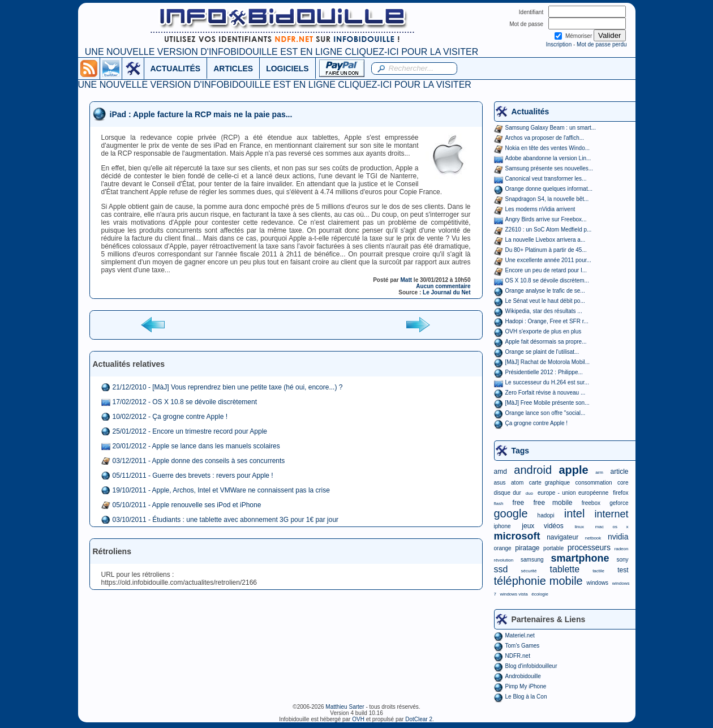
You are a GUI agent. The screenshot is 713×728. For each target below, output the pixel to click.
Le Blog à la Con (526, 697)
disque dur (508, 493)
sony (622, 560)
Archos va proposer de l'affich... (545, 138)
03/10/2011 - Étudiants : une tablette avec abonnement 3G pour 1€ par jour (226, 520)
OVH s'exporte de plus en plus (544, 331)
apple (574, 470)
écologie (540, 594)
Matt (407, 280)
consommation (594, 483)
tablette (565, 569)
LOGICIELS (287, 68)
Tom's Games (523, 646)
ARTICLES (233, 68)
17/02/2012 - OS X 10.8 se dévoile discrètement (185, 402)
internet (611, 514)
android (533, 470)
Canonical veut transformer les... (546, 179)
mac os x (612, 527)
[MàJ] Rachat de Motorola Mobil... (548, 362)
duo (529, 493)
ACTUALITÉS (176, 68)
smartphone (580, 558)
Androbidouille (523, 676)
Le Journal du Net (446, 292)
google (511, 513)
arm (599, 472)
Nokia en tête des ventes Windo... (548, 148)
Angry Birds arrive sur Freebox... (546, 219)
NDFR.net (518, 656)
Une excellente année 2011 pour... (548, 260)
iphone (502, 526)
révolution (504, 560)
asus (500, 483)
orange (503, 548)
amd (501, 472)
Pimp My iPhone (526, 686)
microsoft (517, 536)
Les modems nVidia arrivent (540, 209)
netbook (593, 538)
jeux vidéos (542, 526)
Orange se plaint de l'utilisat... (542, 352)
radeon (622, 549)
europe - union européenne (573, 493)
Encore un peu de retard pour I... (546, 270)
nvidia (618, 537)
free (519, 503)
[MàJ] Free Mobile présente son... (547, 403)
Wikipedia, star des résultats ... (544, 311)
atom (517, 483)
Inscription (559, 44)
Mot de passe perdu (602, 44)
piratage (527, 548)
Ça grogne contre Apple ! (537, 423)
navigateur (562, 537)
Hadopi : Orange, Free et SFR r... (547, 321)
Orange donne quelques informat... (549, 189)
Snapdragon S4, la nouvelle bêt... (547, 199)
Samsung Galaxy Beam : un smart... (551, 128)
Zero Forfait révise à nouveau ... (546, 393)
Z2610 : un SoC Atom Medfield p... (549, 230)
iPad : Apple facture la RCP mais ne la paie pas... (201, 114)
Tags (521, 451)
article (619, 472)
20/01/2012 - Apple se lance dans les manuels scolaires (196, 446)
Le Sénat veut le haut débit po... (545, 301)
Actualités (531, 112)
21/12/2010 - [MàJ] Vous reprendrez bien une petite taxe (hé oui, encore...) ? (228, 387)
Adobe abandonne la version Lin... (548, 158)
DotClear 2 (419, 719)
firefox (620, 493)
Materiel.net (520, 635)
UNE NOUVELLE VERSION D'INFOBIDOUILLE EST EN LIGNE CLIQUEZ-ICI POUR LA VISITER (282, 52)
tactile (598, 571)
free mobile (553, 503)
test (623, 570)
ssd (501, 569)
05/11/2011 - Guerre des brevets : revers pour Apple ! (193, 476)
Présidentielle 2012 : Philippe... (544, 372)
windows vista (514, 594)
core (623, 483)
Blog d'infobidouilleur (531, 666)
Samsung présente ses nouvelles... (549, 168)
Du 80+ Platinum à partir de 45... (546, 250)
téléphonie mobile (538, 581)
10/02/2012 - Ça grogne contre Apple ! (170, 417)
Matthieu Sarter (345, 707)
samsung (532, 560)
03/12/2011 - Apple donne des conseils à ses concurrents (199, 461)
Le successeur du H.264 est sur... (547, 382)
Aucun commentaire (443, 286)
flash (499, 504)
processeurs (589, 547)
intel (575, 513)
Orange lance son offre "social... (546, 413)
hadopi (546, 515)
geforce (619, 503)
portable (553, 548)
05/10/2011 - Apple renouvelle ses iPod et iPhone (187, 505)
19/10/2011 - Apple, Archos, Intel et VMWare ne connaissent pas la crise (221, 490)
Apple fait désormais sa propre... (546, 342)
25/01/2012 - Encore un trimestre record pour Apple (190, 431)
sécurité (529, 571)
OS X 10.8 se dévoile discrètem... (547, 281)
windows (598, 583)
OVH (358, 719)
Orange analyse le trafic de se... (545, 291)
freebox (591, 503)
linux (579, 527)
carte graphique (549, 483)
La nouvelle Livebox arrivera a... (546, 240)
